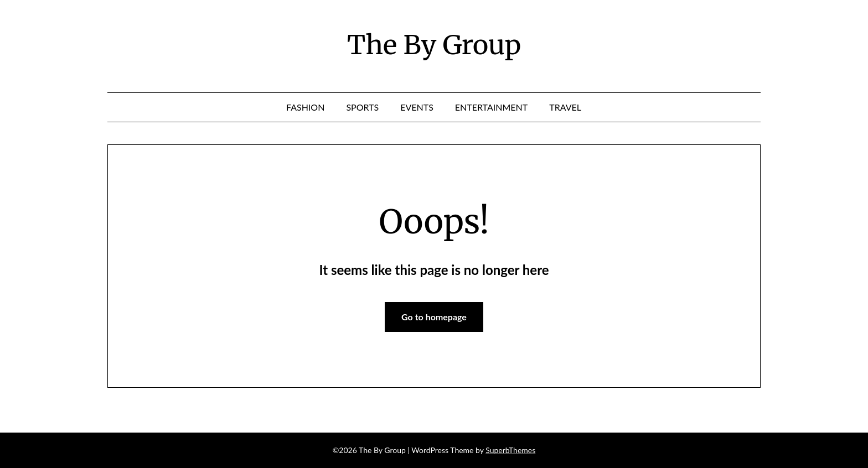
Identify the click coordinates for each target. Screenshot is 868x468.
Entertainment (491, 107)
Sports (362, 107)
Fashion (305, 107)
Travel (565, 107)
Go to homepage (434, 317)
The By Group (434, 45)
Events (417, 107)
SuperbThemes (510, 450)
